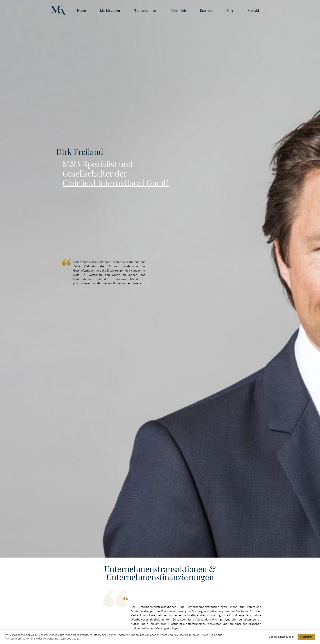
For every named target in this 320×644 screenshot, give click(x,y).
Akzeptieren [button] (306, 637)
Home (81, 11)
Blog (230, 11)
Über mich (178, 11)
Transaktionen (145, 11)
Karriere (206, 11)
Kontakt (253, 11)
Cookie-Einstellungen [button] (282, 637)
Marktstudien (110, 11)
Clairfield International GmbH (116, 183)
